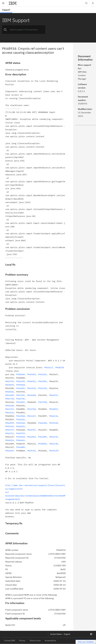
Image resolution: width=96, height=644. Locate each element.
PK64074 (10, 385)
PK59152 (32, 451)
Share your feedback (86, 642)
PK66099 (10, 423)
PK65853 (54, 409)
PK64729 (21, 433)
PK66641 (21, 440)
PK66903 (21, 388)
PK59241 (10, 426)
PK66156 (54, 416)
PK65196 (54, 437)
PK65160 (21, 423)
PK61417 (32, 416)
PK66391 (54, 395)
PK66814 (10, 440)
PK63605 (10, 395)
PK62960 (32, 409)
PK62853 (32, 437)
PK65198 (54, 444)
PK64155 (21, 426)
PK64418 (21, 437)
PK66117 (49, 367)
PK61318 (42, 388)
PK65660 (10, 406)
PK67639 (54, 451)
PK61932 (10, 381)
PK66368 (42, 423)
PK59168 (54, 423)
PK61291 (10, 409)
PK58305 (42, 444)
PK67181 (21, 395)
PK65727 (10, 430)
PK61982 (42, 381)
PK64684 (32, 395)
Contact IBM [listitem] (10, 641)
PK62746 (21, 399)
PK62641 (32, 388)
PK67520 (42, 402)
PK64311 (10, 433)
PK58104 (21, 374)
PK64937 (32, 430)
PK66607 (10, 451)
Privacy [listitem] (22, 641)
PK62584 (21, 416)
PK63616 (10, 413)
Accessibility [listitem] (50, 641)
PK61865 (21, 402)
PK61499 (21, 381)
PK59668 (21, 385)
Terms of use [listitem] (35, 641)
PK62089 (21, 447)
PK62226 (21, 419)
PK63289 (42, 437)
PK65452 (32, 374)
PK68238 (60, 367)
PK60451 (32, 381)
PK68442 (10, 392)
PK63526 (42, 374)
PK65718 (10, 399)
